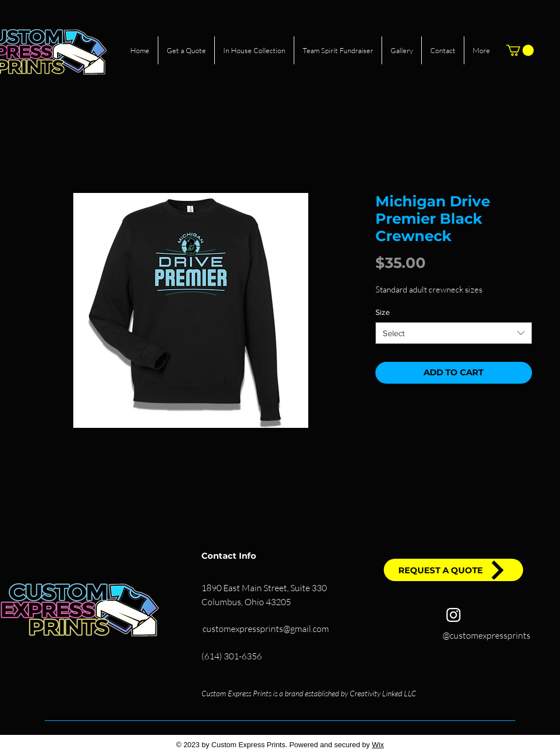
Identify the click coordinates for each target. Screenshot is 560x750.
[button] (520, 50)
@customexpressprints (486, 635)
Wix (378, 745)
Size (383, 312)
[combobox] (454, 333)
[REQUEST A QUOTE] (453, 570)
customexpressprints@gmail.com (266, 629)
